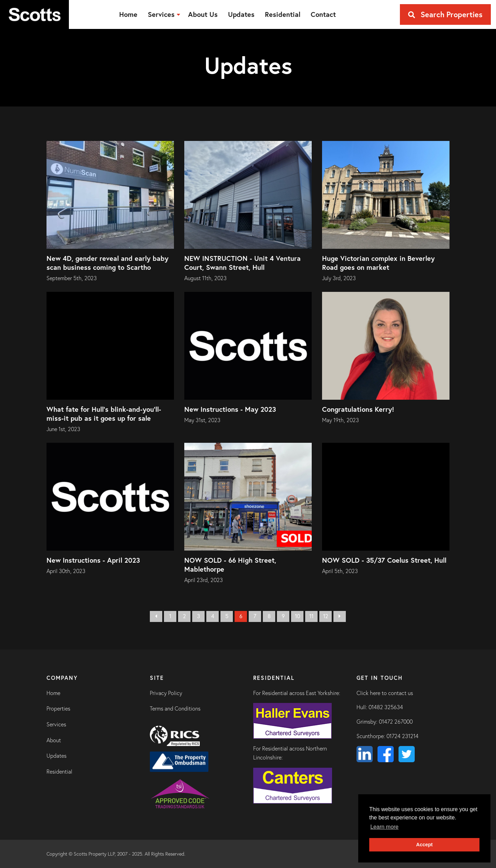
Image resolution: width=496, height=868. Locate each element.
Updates (56, 756)
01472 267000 (396, 722)
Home (53, 693)
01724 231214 (402, 736)
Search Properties (445, 14)
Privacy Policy (166, 693)
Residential (59, 772)
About (54, 740)
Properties (58, 708)
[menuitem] (128, 14)
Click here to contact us (385, 693)
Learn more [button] (384, 827)
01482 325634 (386, 707)
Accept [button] (424, 845)
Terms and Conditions (175, 708)
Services (56, 724)
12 (326, 616)
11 (311, 616)
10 (297, 616)
